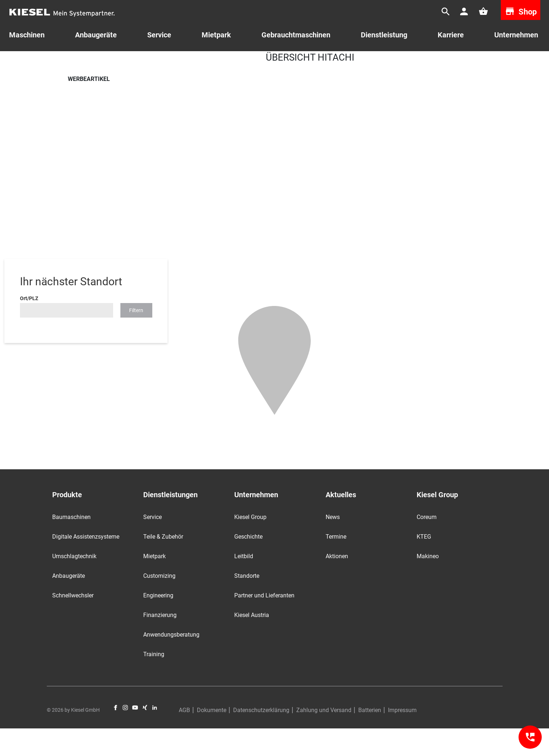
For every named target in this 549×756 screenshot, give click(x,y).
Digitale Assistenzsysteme (86, 564)
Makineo (428, 584)
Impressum (402, 738)
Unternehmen (516, 35)
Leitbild (244, 584)
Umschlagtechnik (74, 584)
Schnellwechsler (73, 623)
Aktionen (337, 584)
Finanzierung (160, 643)
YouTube (135, 735)
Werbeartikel (122, 61)
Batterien (370, 738)
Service (159, 35)
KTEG (424, 564)
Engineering (158, 623)
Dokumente (212, 738)
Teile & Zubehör (163, 564)
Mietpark (216, 35)
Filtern (136, 338)
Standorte (247, 603)
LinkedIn (155, 735)
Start (73, 61)
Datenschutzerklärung (261, 738)
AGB (184, 738)
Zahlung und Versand (324, 738)
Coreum (427, 545)
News (333, 545)
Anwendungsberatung (171, 662)
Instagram (125, 735)
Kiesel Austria (252, 643)
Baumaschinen (71, 545)
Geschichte (248, 564)
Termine (336, 564)
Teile (93, 61)
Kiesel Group (250, 545)
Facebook (115, 735)
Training (154, 682)
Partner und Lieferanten (264, 623)
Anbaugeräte (69, 603)
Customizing (159, 603)
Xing (145, 735)
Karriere (451, 35)
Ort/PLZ (29, 326)
